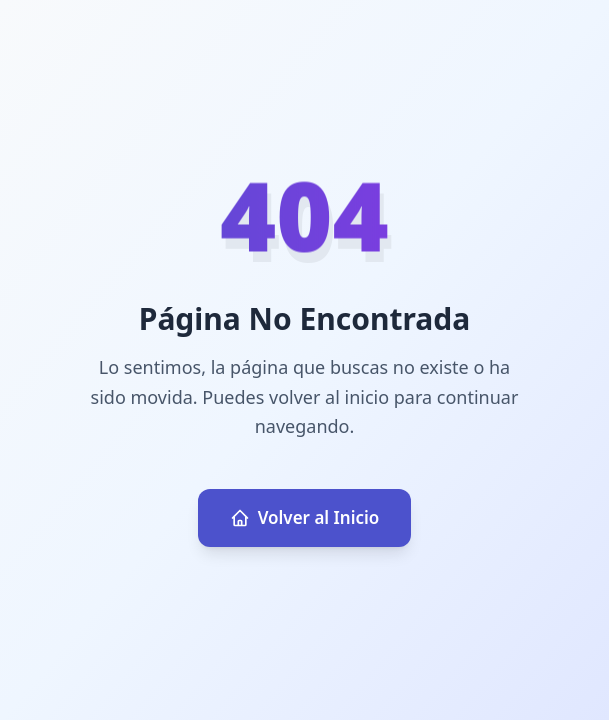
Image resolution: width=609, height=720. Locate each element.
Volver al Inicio (305, 517)
